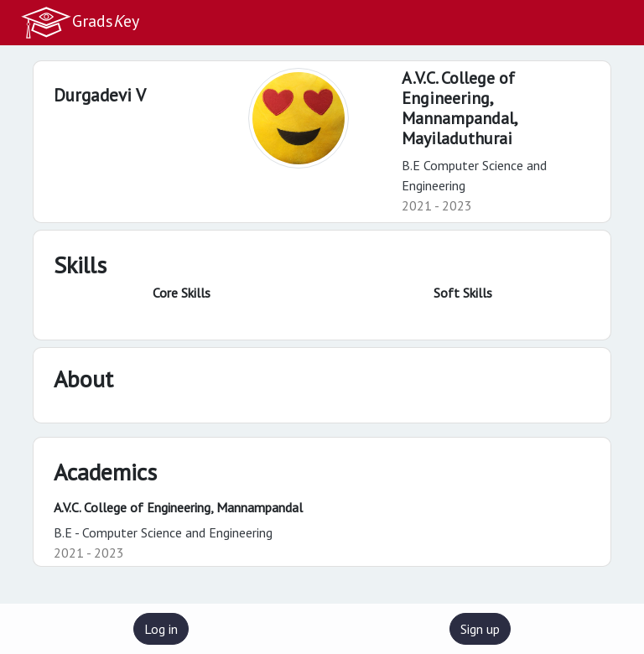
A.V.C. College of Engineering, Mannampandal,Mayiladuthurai (460, 108)
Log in (161, 629)
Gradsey (80, 23)
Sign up (480, 629)
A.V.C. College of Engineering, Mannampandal (178, 507)
